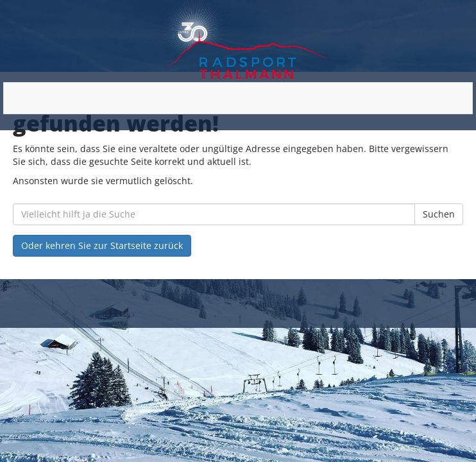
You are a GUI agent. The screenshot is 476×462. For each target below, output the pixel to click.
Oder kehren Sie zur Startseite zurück (102, 245)
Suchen (439, 214)
